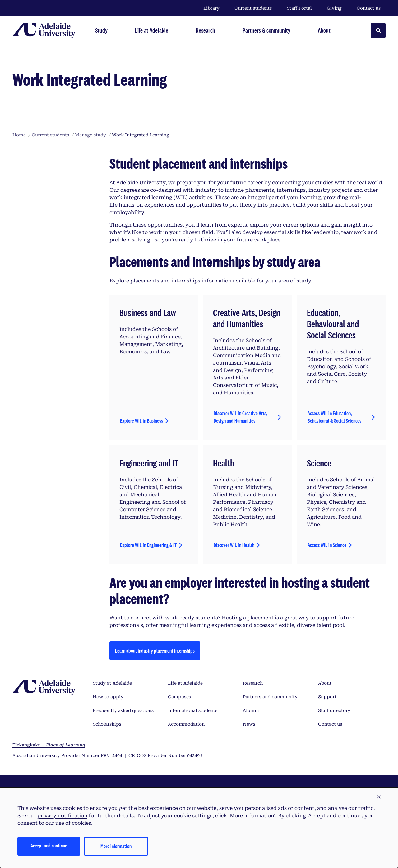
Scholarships (107, 724)
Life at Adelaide (185, 683)
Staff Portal (299, 8)
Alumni (251, 710)
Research (253, 683)
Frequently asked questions (123, 710)
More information (116, 846)
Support (327, 697)
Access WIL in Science (327, 545)
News (249, 724)
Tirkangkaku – (49, 745)
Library (211, 8)
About (325, 683)
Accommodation (186, 724)
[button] (379, 797)
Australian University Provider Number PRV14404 (67, 755)
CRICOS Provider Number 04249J (165, 755)
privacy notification (62, 816)
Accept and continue (49, 845)
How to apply (108, 697)
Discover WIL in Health (234, 545)
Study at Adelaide (112, 683)
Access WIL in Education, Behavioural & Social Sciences (334, 417)
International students (193, 710)
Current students (253, 8)
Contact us (369, 8)
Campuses (179, 697)
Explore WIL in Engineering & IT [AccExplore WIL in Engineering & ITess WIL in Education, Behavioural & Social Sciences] (148, 545)
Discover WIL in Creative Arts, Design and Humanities (241, 417)
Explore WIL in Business (141, 421)
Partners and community (270, 697)
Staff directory (334, 710)
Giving (334, 8)
